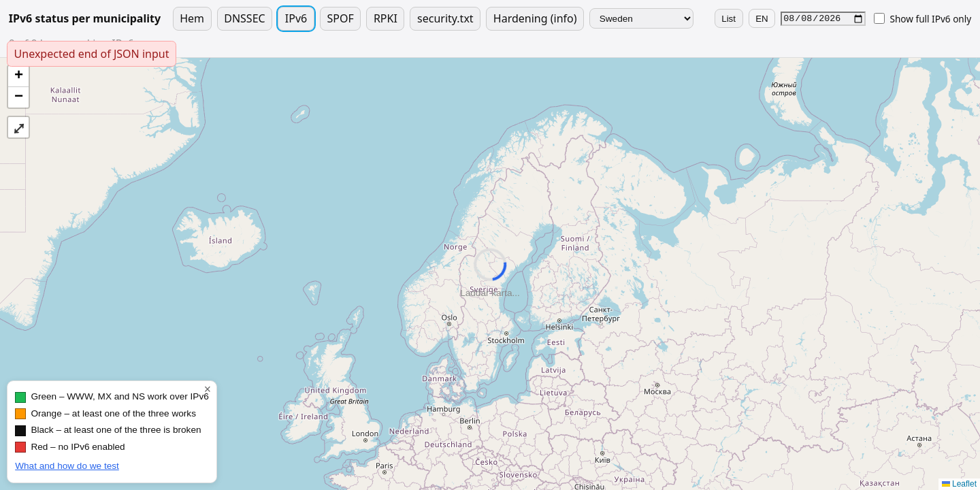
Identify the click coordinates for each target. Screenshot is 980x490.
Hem (192, 18)
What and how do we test (67, 466)
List (729, 19)
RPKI (386, 18)
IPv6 (296, 18)
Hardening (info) (535, 18)
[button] (18, 77)
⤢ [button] (19, 127)
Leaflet (959, 484)
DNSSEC (244, 18)
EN (762, 19)
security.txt (445, 18)
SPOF (340, 18)
